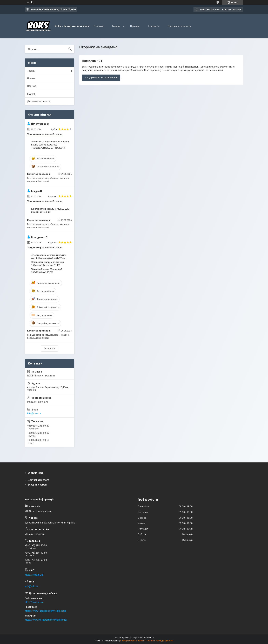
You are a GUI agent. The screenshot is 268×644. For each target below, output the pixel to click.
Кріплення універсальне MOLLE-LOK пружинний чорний (50, 210)
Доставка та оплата (39, 101)
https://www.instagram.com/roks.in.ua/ (46, 620)
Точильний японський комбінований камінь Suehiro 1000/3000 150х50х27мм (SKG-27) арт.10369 (50, 145)
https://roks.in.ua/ (34, 575)
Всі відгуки (49, 348)
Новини (31, 78)
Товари (116, 26)
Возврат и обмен (37, 485)
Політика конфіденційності (160, 641)
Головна (98, 26)
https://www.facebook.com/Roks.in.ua (45, 611)
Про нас (135, 26)
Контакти (153, 26)
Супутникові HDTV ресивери (102, 78)
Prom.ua (150, 638)
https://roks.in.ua (34, 602)
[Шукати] (70, 49)
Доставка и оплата (38, 480)
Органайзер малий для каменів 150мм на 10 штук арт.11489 (48, 264)
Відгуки (31, 94)
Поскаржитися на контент (133, 641)
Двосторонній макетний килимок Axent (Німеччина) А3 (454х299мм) (49, 257)
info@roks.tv (34, 414)
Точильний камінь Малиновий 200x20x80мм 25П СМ (47, 271)
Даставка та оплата (179, 26)
